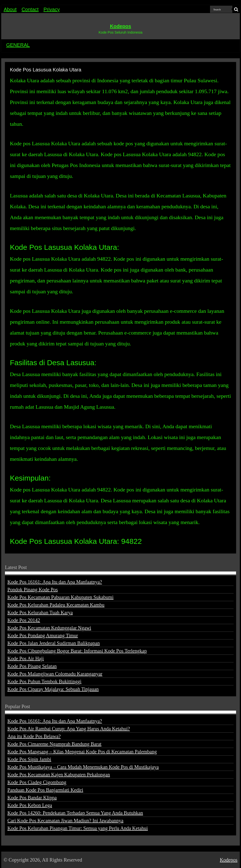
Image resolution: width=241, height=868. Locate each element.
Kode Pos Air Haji (26, 658)
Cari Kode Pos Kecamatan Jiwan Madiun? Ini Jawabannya (65, 821)
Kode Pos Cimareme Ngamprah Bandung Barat (54, 744)
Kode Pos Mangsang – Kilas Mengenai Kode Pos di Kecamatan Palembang (82, 752)
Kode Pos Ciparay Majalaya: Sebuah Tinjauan (53, 689)
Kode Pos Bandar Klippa (32, 798)
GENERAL (18, 45)
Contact (30, 9)
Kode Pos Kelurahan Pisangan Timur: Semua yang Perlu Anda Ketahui (78, 828)
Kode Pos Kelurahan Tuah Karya (40, 613)
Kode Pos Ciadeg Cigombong (37, 782)
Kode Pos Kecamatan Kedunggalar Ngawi (49, 628)
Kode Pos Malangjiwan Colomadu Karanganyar (55, 674)
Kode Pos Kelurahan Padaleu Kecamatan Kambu (56, 605)
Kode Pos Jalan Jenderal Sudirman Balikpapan (54, 643)
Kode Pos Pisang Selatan (32, 666)
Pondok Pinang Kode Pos (33, 590)
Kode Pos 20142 (24, 620)
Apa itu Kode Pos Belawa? (34, 736)
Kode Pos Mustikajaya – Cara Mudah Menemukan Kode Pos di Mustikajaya (83, 767)
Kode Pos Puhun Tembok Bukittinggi (44, 681)
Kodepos (121, 26)
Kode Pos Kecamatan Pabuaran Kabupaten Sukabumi (60, 597)
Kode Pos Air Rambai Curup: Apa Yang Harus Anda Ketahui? (69, 729)
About (10, 9)
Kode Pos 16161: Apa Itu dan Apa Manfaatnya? (55, 582)
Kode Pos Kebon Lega (30, 805)
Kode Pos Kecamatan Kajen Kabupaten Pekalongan (59, 775)
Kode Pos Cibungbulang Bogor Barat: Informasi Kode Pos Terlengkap (77, 651)
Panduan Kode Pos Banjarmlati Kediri (45, 790)
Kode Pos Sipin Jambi (29, 759)
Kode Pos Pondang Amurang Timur (43, 635)
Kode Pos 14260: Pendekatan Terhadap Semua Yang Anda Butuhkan (75, 813)
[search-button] (236, 9)
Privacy (52, 9)
